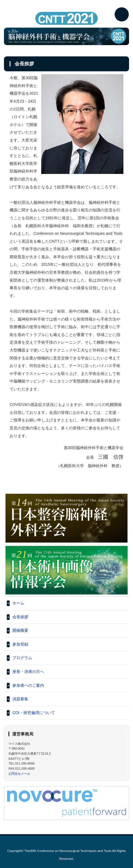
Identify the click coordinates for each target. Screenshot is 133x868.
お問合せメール (19, 774)
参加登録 (20, 644)
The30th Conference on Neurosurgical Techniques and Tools (68, 851)
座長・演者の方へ (28, 672)
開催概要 (20, 630)
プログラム (22, 658)
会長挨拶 (20, 617)
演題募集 (20, 699)
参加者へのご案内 (28, 685)
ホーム (18, 603)
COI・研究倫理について (34, 713)
